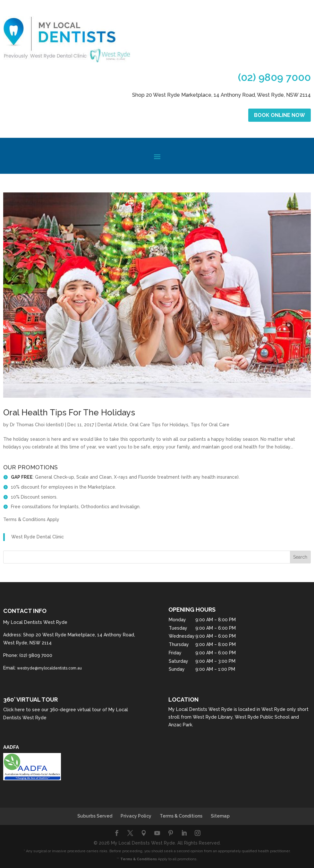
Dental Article (112, 425)
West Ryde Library (213, 717)
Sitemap (220, 816)
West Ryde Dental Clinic (38, 537)
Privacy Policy (136, 816)
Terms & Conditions (181, 816)
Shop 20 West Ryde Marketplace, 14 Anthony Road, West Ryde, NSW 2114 (221, 95)
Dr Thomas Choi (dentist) (37, 425)
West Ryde (273, 709)
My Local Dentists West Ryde (200, 709)
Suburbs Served (95, 816)
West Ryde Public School (262, 717)
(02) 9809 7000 (274, 77)
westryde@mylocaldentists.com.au (49, 668)
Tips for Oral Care (210, 425)
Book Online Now (280, 115)
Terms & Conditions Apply (31, 519)
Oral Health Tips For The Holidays (69, 412)
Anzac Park (180, 725)
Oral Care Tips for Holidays (159, 425)
